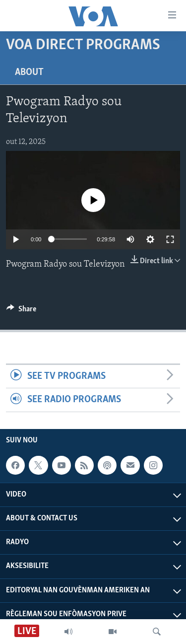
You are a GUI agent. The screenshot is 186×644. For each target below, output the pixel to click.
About (29, 72)
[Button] (21, 311)
